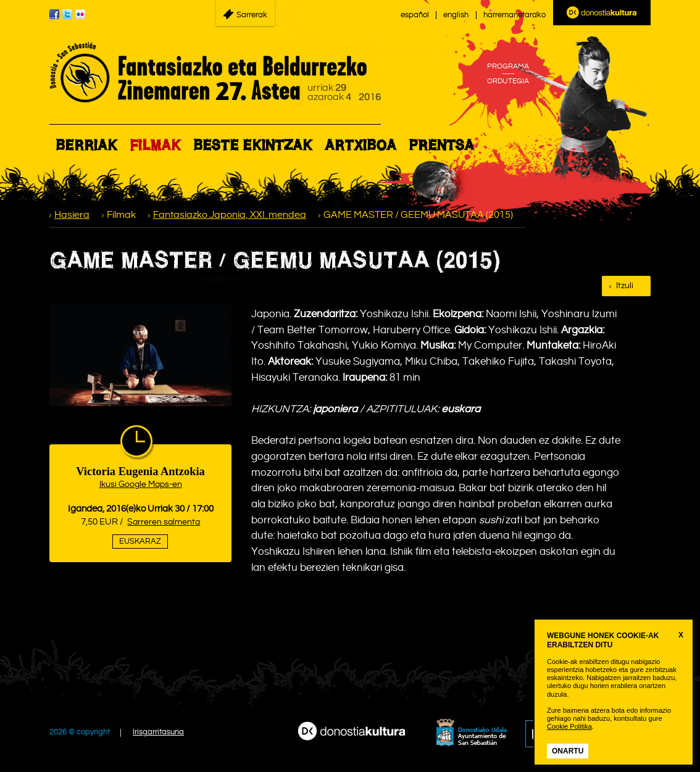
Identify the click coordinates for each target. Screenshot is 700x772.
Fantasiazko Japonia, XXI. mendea (230, 215)
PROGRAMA (508, 67)
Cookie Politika (569, 726)
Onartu (568, 751)
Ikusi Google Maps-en (141, 484)
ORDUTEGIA (508, 81)
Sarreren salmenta (164, 522)
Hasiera (72, 215)
